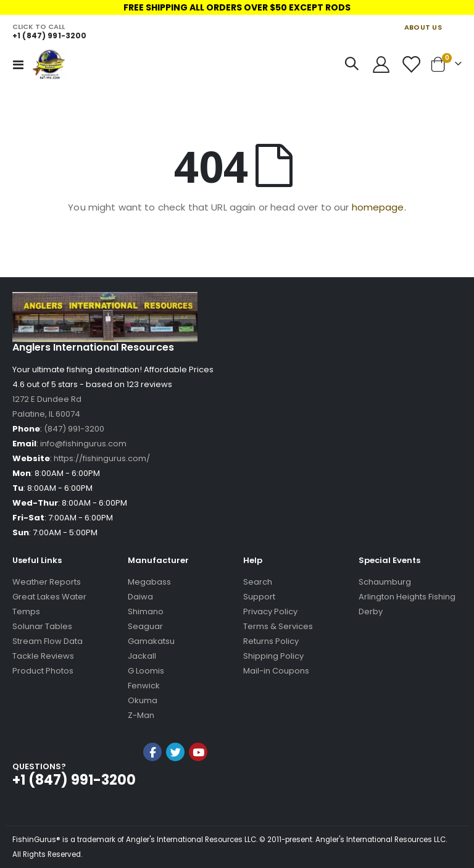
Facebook (152, 752)
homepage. (379, 207)
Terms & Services (278, 626)
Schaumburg (385, 582)
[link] (175, 785)
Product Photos (43, 671)
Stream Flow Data (48, 641)
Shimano (146, 611)
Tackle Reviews (43, 656)
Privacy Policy (270, 611)
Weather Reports (47, 582)
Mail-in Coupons (276, 671)
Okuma (143, 700)
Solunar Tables (42, 626)
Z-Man (141, 715)
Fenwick (144, 686)
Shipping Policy (273, 656)
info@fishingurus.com (83, 444)
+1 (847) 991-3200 (49, 35)
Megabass (149, 582)
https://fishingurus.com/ (102, 458)
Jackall (142, 656)
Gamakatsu (151, 641)
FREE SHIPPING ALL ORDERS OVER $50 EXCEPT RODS (237, 7)
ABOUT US (423, 27)
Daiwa (140, 597)
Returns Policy (271, 641)
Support (259, 597)
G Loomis (146, 671)
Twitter (175, 752)
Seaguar (145, 626)
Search (258, 582)
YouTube (198, 752)
